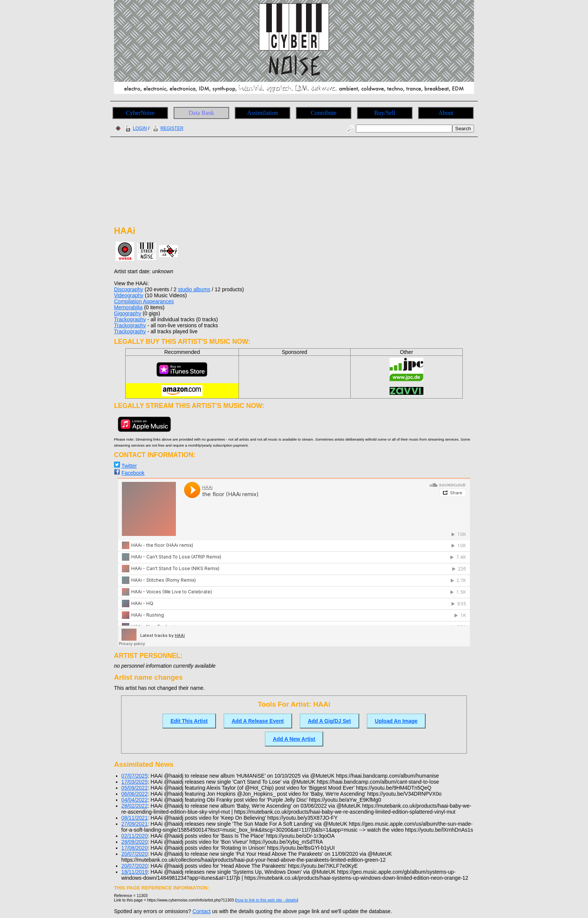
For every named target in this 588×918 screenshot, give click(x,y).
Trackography (130, 319)
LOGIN (135, 128)
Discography (129, 289)
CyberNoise (140, 113)
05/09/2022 (135, 788)
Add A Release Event (258, 721)
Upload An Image (396, 721)
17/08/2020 (135, 848)
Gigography (127, 313)
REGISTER (167, 128)
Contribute (324, 113)
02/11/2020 (135, 836)
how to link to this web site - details (267, 900)
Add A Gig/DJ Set (329, 721)
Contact (201, 911)
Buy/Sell (385, 113)
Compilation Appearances (144, 301)
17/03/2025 (135, 782)
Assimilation (262, 113)
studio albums (194, 289)
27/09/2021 (135, 824)
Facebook (133, 473)
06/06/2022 (135, 794)
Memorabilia (128, 307)
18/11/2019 (135, 872)
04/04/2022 (135, 800)
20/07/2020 (135, 854)
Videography (129, 295)
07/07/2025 (135, 776)
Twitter (129, 466)
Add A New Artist (294, 739)
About (446, 113)
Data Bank (201, 113)
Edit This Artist (189, 721)
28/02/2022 (135, 806)
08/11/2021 (135, 818)
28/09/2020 (135, 842)
